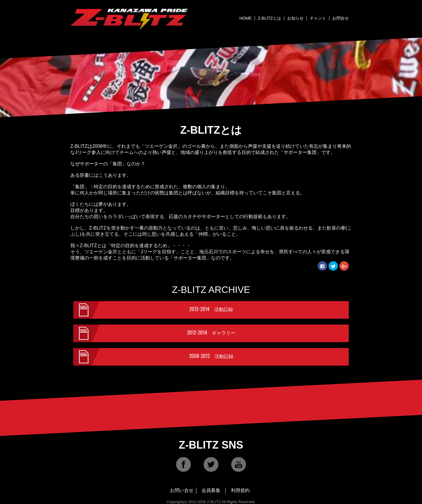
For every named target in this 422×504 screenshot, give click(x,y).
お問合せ (341, 18)
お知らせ (295, 18)
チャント (318, 18)
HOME (246, 18)
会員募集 (211, 490)
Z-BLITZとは (269, 18)
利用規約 (240, 490)
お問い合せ (182, 490)
